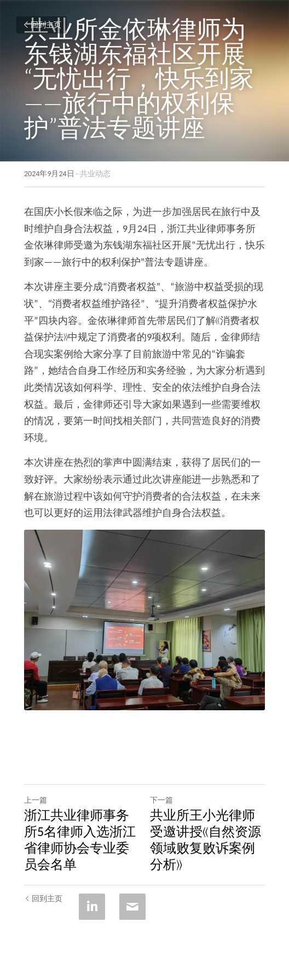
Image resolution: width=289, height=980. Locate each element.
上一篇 (36, 800)
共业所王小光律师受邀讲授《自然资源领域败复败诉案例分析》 (206, 840)
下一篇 (161, 800)
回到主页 (42, 25)
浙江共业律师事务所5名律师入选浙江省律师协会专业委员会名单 (80, 840)
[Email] (132, 907)
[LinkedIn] (92, 907)
